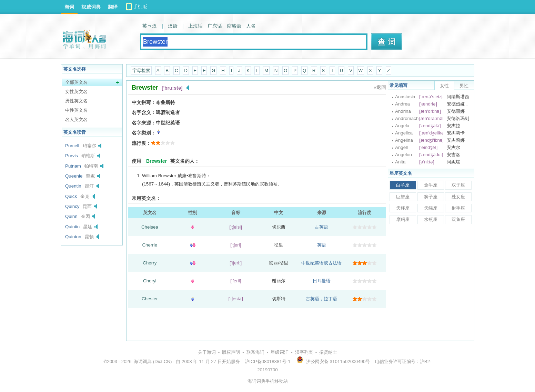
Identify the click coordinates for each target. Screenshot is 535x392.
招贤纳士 (328, 352)
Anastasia (405, 97)
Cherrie (150, 245)
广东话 (215, 26)
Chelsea (150, 227)
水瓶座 (431, 219)
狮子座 (431, 197)
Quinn (71, 216)
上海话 (195, 26)
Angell (401, 147)
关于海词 (207, 352)
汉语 (173, 26)
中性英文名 (76, 110)
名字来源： (144, 123)
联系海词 (255, 352)
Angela (402, 126)
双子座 (458, 185)
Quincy (72, 206)
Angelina (404, 140)
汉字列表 (304, 352)
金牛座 (431, 185)
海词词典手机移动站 (268, 381)
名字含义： (144, 112)
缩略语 (234, 26)
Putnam (73, 166)
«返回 (380, 87)
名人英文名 (76, 119)
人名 (251, 26)
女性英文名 (76, 92)
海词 (69, 7)
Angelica (404, 133)
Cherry (150, 263)
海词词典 (143, 361)
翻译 (113, 7)
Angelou (403, 155)
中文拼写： (144, 102)
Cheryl (150, 281)
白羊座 (403, 185)
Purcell (72, 146)
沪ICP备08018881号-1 (267, 361)
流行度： (141, 143)
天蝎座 (431, 208)
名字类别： (144, 133)
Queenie (74, 176)
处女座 (458, 197)
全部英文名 (76, 82)
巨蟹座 (403, 197)
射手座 (458, 208)
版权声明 (231, 352)
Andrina (403, 111)
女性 (444, 86)
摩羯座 (403, 219)
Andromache (407, 118)
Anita (400, 162)
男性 (464, 86)
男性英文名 (76, 101)
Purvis (72, 156)
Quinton (73, 237)
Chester (150, 299)
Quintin (72, 227)
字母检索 (141, 71)
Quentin (73, 186)
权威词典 (91, 7)
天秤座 (403, 208)
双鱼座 (458, 219)
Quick (71, 196)
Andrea (402, 104)
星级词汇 (280, 352)
